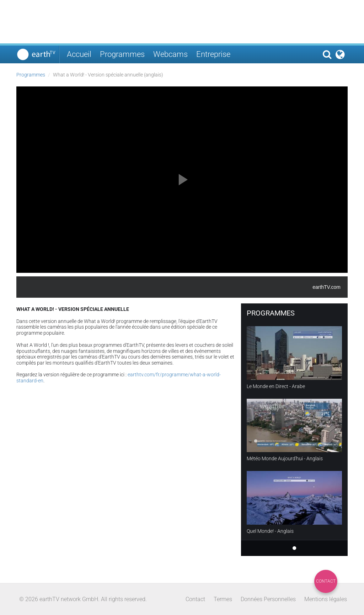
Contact (326, 581)
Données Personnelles (268, 599)
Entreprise (213, 54)
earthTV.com (326, 287)
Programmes (122, 54)
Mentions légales (326, 599)
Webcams (170, 54)
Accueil (79, 54)
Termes (223, 599)
